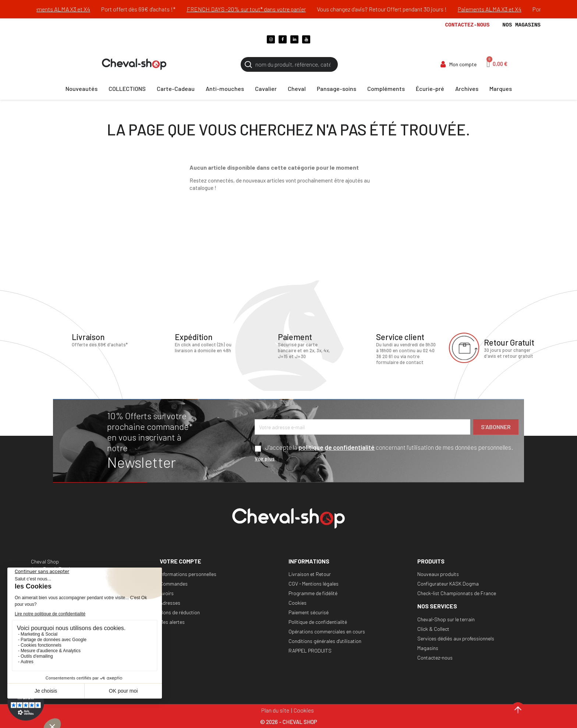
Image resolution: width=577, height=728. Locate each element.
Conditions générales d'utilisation (325, 641)
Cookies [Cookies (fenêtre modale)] (304, 710)
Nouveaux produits (438, 574)
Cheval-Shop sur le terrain (446, 619)
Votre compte (180, 561)
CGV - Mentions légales (314, 584)
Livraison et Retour (310, 574)
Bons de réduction (180, 612)
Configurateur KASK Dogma (448, 584)
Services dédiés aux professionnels (456, 638)
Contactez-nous (467, 25)
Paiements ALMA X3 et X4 (68, 9)
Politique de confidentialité (318, 622)
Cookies (298, 603)
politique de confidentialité (337, 447)
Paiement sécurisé (309, 612)
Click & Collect (433, 629)
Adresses (170, 603)
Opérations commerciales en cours (327, 631)
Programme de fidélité (313, 593)
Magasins (428, 648)
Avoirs (167, 593)
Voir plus (265, 458)
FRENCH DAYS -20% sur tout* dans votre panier (256, 9)
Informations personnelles (188, 574)
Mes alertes (172, 622)
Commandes (174, 584)
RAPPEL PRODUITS (310, 651)
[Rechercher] (289, 64)
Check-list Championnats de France (457, 593)
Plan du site (275, 710)
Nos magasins (521, 25)
